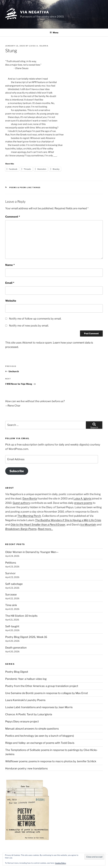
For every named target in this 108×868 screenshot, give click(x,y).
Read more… (45, 529)
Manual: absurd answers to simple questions (32, 729)
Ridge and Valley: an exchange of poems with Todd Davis (40, 743)
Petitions (11, 563)
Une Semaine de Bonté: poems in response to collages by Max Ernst (47, 693)
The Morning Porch (29, 516)
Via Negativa (35, 12)
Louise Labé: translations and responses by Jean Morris (39, 707)
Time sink (11, 605)
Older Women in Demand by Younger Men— (32, 552)
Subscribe (17, 471)
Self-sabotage (14, 584)
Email (10, 283)
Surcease (11, 594)
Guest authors (21, 503)
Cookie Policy (61, 863)
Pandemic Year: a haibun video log (26, 679)
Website (11, 301)
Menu (54, 33)
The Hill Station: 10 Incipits (21, 616)
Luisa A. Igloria (39, 46)
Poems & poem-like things (25, 187)
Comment (13, 217)
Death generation (16, 648)
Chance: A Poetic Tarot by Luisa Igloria (29, 714)
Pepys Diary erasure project (22, 721)
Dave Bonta (30, 499)
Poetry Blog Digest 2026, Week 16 (26, 637)
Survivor (10, 573)
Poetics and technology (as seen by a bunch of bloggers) (40, 736)
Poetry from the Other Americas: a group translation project (42, 686)
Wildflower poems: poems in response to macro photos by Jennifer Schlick (51, 761)
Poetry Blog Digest (17, 672)
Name (10, 265)
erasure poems (83, 503)
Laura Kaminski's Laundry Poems (25, 700)
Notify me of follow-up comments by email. (35, 319)
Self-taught (12, 626)
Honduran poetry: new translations (26, 768)
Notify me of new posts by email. (29, 326)
